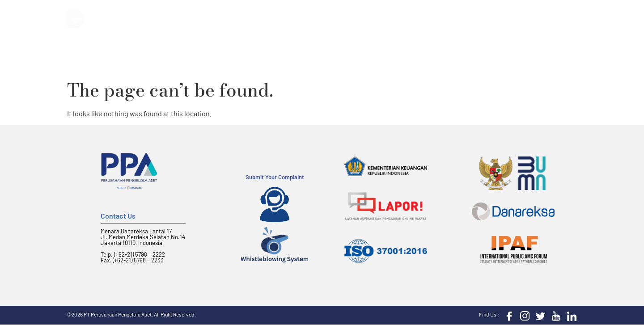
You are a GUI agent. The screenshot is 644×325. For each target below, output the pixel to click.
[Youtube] (554, 315)
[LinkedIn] (570, 315)
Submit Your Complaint (275, 177)
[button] (572, 18)
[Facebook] (507, 315)
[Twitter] (538, 315)
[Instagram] (523, 315)
